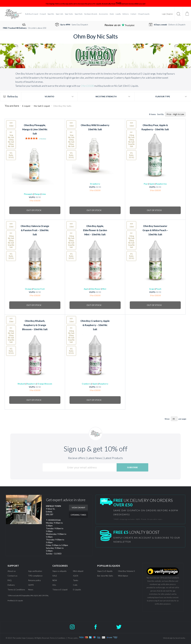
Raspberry (31, 384)
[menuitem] (32, 14)
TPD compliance (35, 576)
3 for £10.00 (87, 86)
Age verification (35, 571)
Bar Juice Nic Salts (105, 576)
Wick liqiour (123, 576)
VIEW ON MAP (78, 508)
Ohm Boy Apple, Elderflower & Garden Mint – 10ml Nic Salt (95, 230)
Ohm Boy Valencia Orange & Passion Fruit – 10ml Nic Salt (35, 230)
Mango (37, 194)
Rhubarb (21, 384)
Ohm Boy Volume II (126, 571)
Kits (54, 585)
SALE (55, 576)
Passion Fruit (39, 289)
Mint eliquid (78, 571)
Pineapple (28, 194)
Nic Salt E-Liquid (42, 106)
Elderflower (96, 289)
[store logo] (13, 14)
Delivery (11, 585)
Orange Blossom (45, 384)
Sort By (160, 114)
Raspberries (161, 184)
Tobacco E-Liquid (60, 590)
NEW (55, 580)
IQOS (76, 576)
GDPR (31, 585)
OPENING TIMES (78, 515)
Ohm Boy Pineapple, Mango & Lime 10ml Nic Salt (35, 129)
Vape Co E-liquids (105, 571)
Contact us (12, 576)
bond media (180, 638)
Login (164, 14)
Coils (75, 585)
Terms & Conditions (16, 590)
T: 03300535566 (53, 520)
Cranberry (86, 384)
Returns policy (34, 580)
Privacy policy (73, 638)
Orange (28, 289)
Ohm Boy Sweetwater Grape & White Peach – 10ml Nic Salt (155, 230)
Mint (104, 289)
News (31, 590)
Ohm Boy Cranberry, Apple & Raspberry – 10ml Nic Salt (95, 325)
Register (170, 14)
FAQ (10, 580)
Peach (159, 289)
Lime (44, 194)
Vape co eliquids (59, 571)
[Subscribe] (132, 467)
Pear (146, 184)
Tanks (76, 580)
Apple (152, 184)
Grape (152, 289)
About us (12, 571)
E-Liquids (77, 590)
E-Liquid (26, 106)
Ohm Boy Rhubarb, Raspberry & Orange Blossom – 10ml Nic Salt (35, 325)
